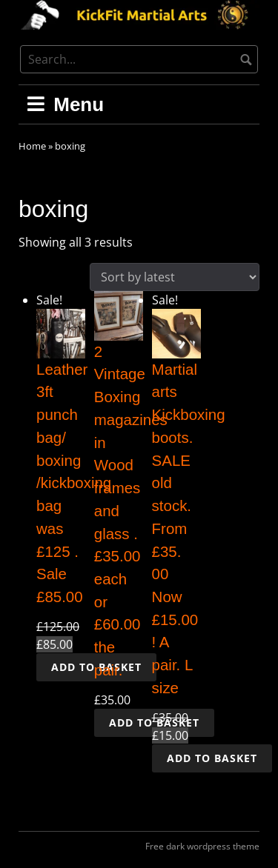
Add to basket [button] (212, 758)
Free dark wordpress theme (202, 846)
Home (32, 146)
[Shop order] (175, 277)
